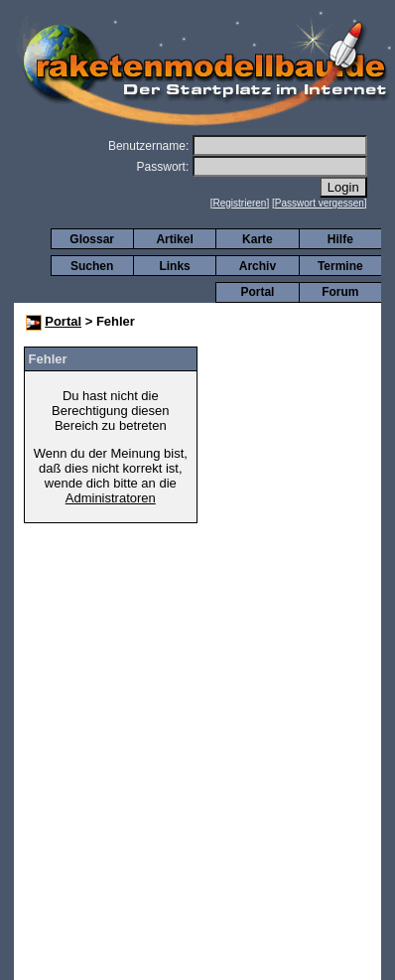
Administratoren (111, 498)
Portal (257, 292)
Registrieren (240, 203)
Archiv (258, 266)
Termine (340, 266)
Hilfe (340, 239)
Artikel (174, 239)
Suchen (92, 266)
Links (174, 266)
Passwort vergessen (320, 203)
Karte (258, 239)
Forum (340, 292)
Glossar (92, 239)
